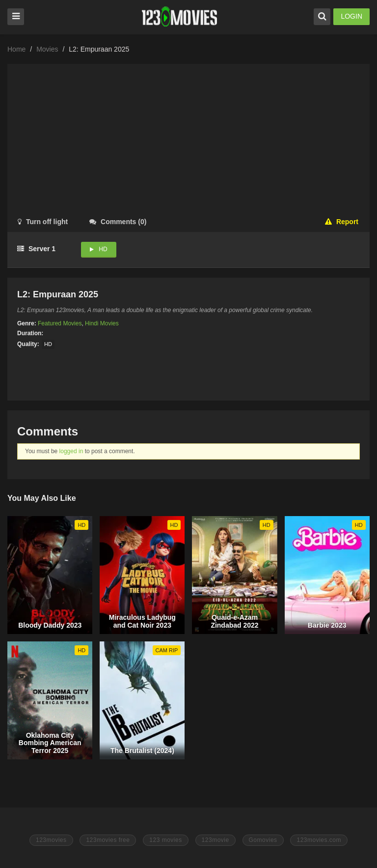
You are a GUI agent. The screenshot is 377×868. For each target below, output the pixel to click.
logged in (71, 451)
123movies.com (319, 840)
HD (103, 249)
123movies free (108, 840)
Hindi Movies (102, 323)
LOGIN (351, 16)
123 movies (165, 840)
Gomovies (263, 840)
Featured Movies (60, 323)
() (118, 222)
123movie (215, 840)
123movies (51, 840)
